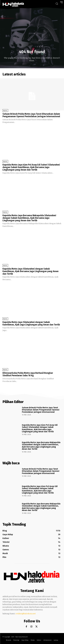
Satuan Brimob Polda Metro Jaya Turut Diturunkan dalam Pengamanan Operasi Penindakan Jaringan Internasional (31, 115)
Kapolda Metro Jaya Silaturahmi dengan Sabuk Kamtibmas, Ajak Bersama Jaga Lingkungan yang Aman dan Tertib (30, 271)
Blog (5, 111)
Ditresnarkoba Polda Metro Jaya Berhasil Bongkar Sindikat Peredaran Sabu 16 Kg (28, 374)
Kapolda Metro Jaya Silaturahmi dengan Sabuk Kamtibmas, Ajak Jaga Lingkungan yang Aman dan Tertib (31, 323)
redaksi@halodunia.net (26, 614)
